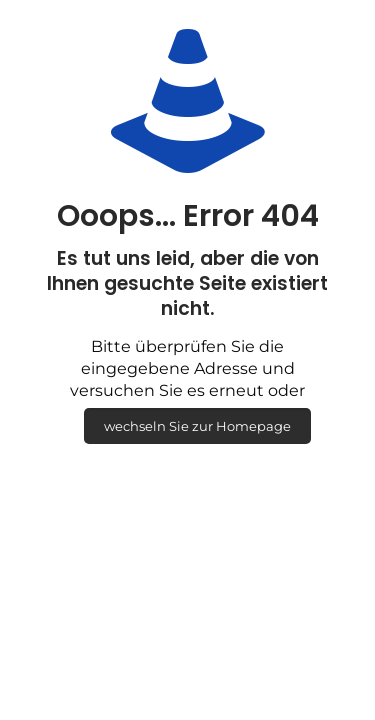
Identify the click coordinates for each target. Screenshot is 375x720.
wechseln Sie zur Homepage (197, 426)
